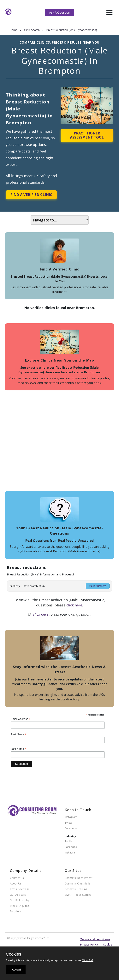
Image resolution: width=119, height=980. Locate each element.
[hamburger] (109, 12)
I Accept (16, 970)
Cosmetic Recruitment (79, 878)
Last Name (19, 749)
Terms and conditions (95, 939)
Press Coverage (20, 889)
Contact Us (17, 878)
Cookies (13, 954)
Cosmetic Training (76, 889)
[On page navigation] (60, 220)
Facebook (71, 828)
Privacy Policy (89, 944)
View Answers (98, 586)
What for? (88, 960)
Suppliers (15, 912)
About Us (16, 884)
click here (74, 605)
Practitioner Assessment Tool (87, 135)
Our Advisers (18, 895)
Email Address (21, 719)
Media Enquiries (20, 906)
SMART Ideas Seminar (79, 895)
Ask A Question (60, 12)
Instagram (71, 817)
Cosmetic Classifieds (77, 884)
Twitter (69, 823)
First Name (19, 734)
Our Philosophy (19, 900)
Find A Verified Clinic (31, 195)
